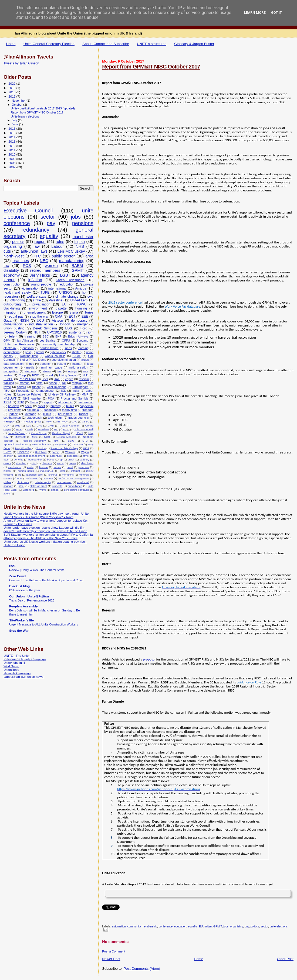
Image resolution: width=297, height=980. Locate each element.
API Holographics (31, 422)
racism (84, 414)
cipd (34, 463)
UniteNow (41, 452)
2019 (12, 88)
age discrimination (64, 360)
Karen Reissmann (70, 280)
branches (21, 261)
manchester (83, 237)
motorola (84, 475)
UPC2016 (55, 332)
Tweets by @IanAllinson (21, 63)
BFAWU (62, 422)
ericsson (28, 348)
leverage (30, 414)
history (7, 471)
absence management (32, 456)
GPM (7, 341)
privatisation (41, 304)
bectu (28, 406)
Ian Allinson (25, 341)
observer (32, 478)
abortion (8, 456)
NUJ (86, 375)
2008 (12, 163)
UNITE (8, 452)
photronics (23, 482)
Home (11, 44)
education (180, 926)
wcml (43, 490)
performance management (73, 478)
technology (55, 418)
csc (85, 344)
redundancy (35, 230)
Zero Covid (17, 576)
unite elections (279, 926)
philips (7, 482)
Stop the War (19, 630)
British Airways (78, 336)
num (20, 478)
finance (43, 467)
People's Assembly (34, 441)
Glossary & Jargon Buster (194, 44)
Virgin (56, 452)
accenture (56, 456)
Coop (22, 375)
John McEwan (17, 433)
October (18, 105)
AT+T (49, 422)
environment (38, 308)
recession (11, 297)
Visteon (58, 321)
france (57, 467)
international (57, 288)
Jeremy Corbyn (15, 332)
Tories (89, 312)
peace (53, 383)
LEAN (79, 433)
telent (13, 336)
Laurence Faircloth (30, 394)
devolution (87, 463)
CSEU (86, 422)
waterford (28, 490)
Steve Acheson (40, 444)
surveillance (75, 486)
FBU (6, 391)
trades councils (78, 418)
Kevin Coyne (39, 433)
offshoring (18, 300)
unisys (73, 371)
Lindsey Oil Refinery (62, 394)
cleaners (47, 463)
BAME (77, 356)
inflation (35, 280)
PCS (27, 266)
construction (13, 284)
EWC (36, 375)
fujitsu (208, 926)
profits (40, 352)
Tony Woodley (23, 448)
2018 (12, 92)
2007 (12, 167)
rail (64, 383)
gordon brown (49, 348)
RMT (57, 441)
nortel (39, 383)
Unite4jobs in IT (14, 663)
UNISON (66, 293)
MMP (85, 394)
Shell (45, 379)
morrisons (68, 475)
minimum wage (52, 367)
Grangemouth (45, 391)
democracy (79, 321)
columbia (33, 410)
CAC (74, 422)
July (15, 120)
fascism (84, 379)
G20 (28, 426)
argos (85, 360)
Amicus (80, 288)
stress (47, 371)
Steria (74, 312)
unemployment (35, 312)
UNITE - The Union (17, 656)
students (57, 486)
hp (84, 293)
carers (7, 463)
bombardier (35, 460)
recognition (11, 371)
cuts (7, 251)
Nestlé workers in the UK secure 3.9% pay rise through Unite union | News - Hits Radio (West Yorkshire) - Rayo (46, 515)
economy (12, 275)
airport (48, 402)
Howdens (44, 429)
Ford (84, 328)
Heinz (24, 360)
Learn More (255, 13)
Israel (49, 375)
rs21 (12, 566)
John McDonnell (84, 429)
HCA (19, 429)
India (76, 391)
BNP (58, 336)
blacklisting (12, 308)
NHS (80, 246)
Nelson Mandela (67, 437)
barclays (14, 406)
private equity (43, 482)
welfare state (36, 297)
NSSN (24, 321)
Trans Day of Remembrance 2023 (32, 600)
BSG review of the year (25, 590)
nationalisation (78, 367)
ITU (56, 429)
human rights (26, 471)
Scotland (82, 341)
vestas (8, 375)
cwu (90, 297)
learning (83, 348)
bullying (56, 406)
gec (32, 364)
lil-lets (47, 414)
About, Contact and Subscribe (106, 44)
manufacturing (72, 261)
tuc (6, 266)
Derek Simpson (45, 328)
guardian (84, 467)
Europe (58, 312)
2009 (12, 159)
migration (10, 312)
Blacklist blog (19, 586)
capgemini (87, 406)
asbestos (72, 456)
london (65, 324)
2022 (12, 83)
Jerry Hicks (40, 275)
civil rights (15, 410)
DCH (6, 426)
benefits (18, 460)
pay (247, 926)
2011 (12, 150)
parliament (65, 414)
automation (119, 926)
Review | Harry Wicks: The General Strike (37, 570)
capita (69, 379)
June (16, 124)
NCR (47, 437)
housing (81, 308)
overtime (48, 478)
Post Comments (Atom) (142, 969)
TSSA (7, 402)
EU (201, 926)
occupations (11, 352)
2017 (12, 96)
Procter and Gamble (74, 398)
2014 (12, 137)
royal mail (83, 482)
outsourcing (12, 304)
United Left (78, 300)
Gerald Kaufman (70, 426)
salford (21, 387)
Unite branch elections (25, 116)
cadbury (84, 460)
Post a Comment (114, 951)
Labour (58, 246)
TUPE (45, 293)
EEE (85, 317)
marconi (25, 383)
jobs (226, 926)
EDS (68, 328)
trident (37, 387)
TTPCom (77, 444)
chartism (21, 463)
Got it (276, 13)
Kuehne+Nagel (61, 433)
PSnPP (8, 379)
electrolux (10, 348)
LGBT (65, 275)
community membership (142, 926)
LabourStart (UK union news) (24, 677)
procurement (64, 482)
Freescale (23, 391)
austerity (75, 332)
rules (60, 242)
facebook (50, 410)
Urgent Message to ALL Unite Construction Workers (44, 624)
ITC (38, 256)
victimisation (30, 288)
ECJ (72, 317)
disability (11, 270)
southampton (12, 418)
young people (41, 284)
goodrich (45, 364)
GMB (51, 426)
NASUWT (10, 398)
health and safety (17, 293)
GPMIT (218, 926)
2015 (12, 133)
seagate (8, 486)
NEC (44, 261)
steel (21, 486)
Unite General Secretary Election (49, 44)
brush (71, 460)
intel (62, 471)
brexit (41, 406)
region (40, 242)
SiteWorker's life (21, 620)
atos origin (65, 402)
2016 (12, 128)
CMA (58, 317)
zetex (7, 494)
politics (255, 926)
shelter (76, 352)
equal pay (16, 317)
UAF (57, 379)
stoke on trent (38, 486)
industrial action (41, 324)
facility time (70, 410)
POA (51, 398)
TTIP (21, 402)
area (89, 256)
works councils (55, 356)
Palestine (55, 300)
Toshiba (41, 448)
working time (29, 356)
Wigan (85, 452)
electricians (15, 467)
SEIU (71, 441)
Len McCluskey (71, 251)
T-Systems (61, 444)
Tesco (34, 402)
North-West (14, 256)
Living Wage (68, 375)
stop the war (39, 317)
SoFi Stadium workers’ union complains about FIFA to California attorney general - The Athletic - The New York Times (48, 536)
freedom (88, 410)
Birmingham (80, 387)
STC (85, 441)
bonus (51, 460)
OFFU (66, 341)
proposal (149, 659)
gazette (61, 308)
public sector (63, 256)
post (28, 352)
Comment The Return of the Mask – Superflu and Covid (46, 580)
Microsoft (20, 437)
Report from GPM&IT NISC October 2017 (151, 66)
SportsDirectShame (15, 444)
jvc (20, 475)
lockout (53, 475)
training (30, 336)
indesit (13, 414)
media (30, 367)
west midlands (56, 387)
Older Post (285, 959)
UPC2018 (23, 452)
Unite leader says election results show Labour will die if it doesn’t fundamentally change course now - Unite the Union (45, 529)
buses (70, 406)
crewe (72, 463)
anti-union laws (34, 251)
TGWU (82, 304)
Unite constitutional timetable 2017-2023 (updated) (43, 108)
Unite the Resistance (19, 344)
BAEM (77, 266)
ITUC (66, 429)
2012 (12, 146)
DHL (18, 426)
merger (82, 324)
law (37, 246)
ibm (91, 332)
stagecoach (34, 418)
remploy (77, 383)
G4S (39, 426)
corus (60, 463)
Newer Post (111, 959)
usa (86, 371)
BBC (46, 336)
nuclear (8, 478)
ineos (68, 348)
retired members (45, 270)
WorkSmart (11, 666)
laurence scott (35, 475)
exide (30, 467)
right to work (58, 352)
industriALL (47, 471)
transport (9, 421)
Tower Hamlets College (64, 448)
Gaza (8, 321)
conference (166, 926)
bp (61, 460)
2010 (12, 154)
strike (37, 300)
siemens (30, 371)
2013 (12, 141)
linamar (77, 364)
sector (264, 926)
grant (70, 467)
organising (237, 926)
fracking (9, 383)
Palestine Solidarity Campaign (25, 659)
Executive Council (28, 211)
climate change (67, 297)
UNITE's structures (152, 44)
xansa (55, 490)
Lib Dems (40, 360)
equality (193, 926)
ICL (63, 391)
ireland (61, 364)
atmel (86, 456)
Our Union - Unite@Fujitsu (29, 596)
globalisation (13, 324)
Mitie (35, 437)
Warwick (70, 452)
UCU (40, 321)
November (19, 101)
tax (60, 371)
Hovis (30, 429)
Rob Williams (27, 379)
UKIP (86, 448)
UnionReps (11, 670)
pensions (83, 223)
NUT (37, 332)
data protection (13, 364)
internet (75, 471)
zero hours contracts (77, 490)
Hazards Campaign (17, 673)
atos (6, 460)
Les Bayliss (47, 341)
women (51, 266)
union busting (14, 328)
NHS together (32, 398)
